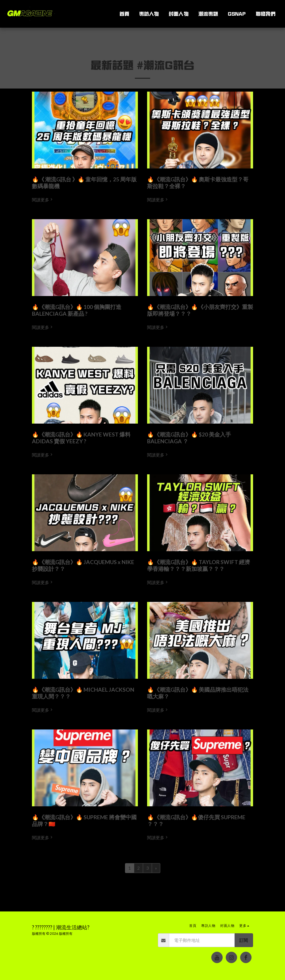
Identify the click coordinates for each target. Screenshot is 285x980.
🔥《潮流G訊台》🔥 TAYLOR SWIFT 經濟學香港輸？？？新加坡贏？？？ (199, 565)
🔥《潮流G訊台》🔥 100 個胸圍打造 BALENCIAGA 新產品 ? (77, 310)
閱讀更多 (43, 200)
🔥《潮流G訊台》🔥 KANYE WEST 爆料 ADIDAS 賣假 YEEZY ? (81, 438)
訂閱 (244, 940)
